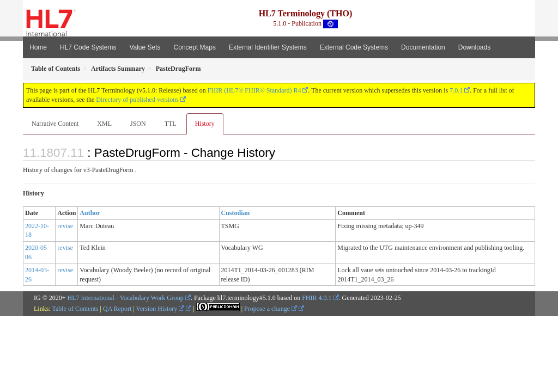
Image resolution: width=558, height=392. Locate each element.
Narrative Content (55, 124)
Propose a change (271, 309)
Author (90, 213)
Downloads (474, 47)
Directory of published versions (137, 100)
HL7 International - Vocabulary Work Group (126, 298)
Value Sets (145, 47)
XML (104, 124)
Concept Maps (195, 47)
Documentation (423, 47)
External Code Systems (354, 47)
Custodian (236, 213)
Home (38, 47)
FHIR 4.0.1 (317, 298)
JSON (138, 124)
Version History (160, 309)
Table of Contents (75, 309)
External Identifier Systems (268, 47)
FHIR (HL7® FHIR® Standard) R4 (254, 90)
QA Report (117, 309)
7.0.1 (456, 90)
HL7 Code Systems (88, 47)
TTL (171, 124)
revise (65, 226)
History (205, 124)
